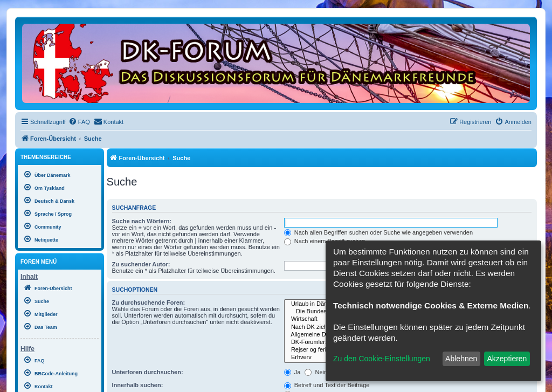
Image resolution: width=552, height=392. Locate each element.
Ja (292, 372)
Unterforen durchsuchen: (148, 372)
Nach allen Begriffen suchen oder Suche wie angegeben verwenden (378, 232)
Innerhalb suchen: (138, 385)
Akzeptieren (507, 359)
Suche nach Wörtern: (142, 221)
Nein (316, 372)
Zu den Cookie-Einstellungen (382, 359)
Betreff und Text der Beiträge (327, 385)
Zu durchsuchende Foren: (149, 302)
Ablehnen (461, 359)
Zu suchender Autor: (141, 264)
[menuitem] (79, 122)
